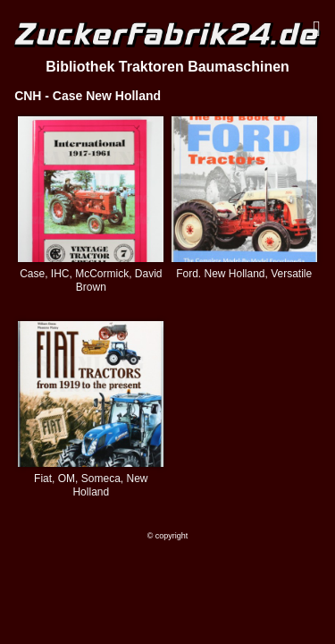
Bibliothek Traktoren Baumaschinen (167, 67)
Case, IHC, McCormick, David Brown (91, 280)
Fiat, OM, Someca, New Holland (91, 485)
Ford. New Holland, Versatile (244, 274)
